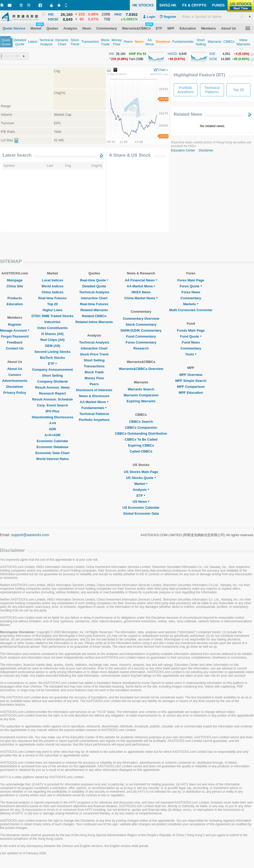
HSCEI (172, 54)
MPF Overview (191, 375)
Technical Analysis (94, 292)
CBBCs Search (141, 422)
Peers (94, 384)
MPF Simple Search (191, 381)
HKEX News (141, 292)
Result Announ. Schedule (52, 399)
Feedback (15, 342)
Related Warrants (94, 310)
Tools (191, 354)
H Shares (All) (52, 334)
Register (15, 324)
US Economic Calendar (141, 508)
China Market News (141, 298)
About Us (15, 369)
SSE (212, 54)
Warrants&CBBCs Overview (141, 369)
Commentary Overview (141, 319)
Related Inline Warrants (94, 322)
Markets (191, 304)
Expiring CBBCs (141, 445)
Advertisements (15, 381)
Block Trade (94, 372)
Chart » (163, 70)
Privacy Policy (15, 393)
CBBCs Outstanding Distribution (141, 433)
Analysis (141, 490)
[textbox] (217, 17)
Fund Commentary (141, 336)
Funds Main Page (191, 330)
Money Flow (94, 378)
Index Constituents (52, 328)
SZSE (213, 59)
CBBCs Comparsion (141, 428)
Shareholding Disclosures (52, 417)
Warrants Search (141, 389)
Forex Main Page (191, 280)
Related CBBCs (94, 316)
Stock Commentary (141, 324)
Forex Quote (191, 286)
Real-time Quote (94, 280)
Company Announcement (52, 370)
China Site (15, 286)
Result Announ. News (52, 387)
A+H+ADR (52, 435)
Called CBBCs (141, 451)
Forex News (191, 292)
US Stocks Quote (141, 478)
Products (15, 298)
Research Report (52, 393)
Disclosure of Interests (94, 390)
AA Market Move (94, 402)
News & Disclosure (94, 396)
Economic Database (53, 447)
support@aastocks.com (30, 535)
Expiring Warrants (141, 401)
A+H (52, 423)
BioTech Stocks (52, 358)
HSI (112, 54)
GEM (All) (52, 346)
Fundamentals (94, 408)
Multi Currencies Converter (191, 310)
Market (141, 484)
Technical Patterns (94, 414)
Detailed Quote (94, 286)
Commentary (191, 298)
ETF (52, 364)
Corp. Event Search (52, 405)
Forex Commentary (141, 342)
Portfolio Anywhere (94, 420)
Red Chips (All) (52, 340)
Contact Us (15, 348)
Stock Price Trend (94, 354)
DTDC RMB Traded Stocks (53, 316)
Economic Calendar (52, 441)
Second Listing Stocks (52, 352)
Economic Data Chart (52, 453)
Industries (52, 322)
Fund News (191, 342)
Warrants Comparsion (141, 395)
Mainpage (15, 280)
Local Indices (52, 280)
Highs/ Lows (52, 310)
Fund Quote (191, 336)
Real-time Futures (53, 298)
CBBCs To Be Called (141, 439)
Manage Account (15, 330)
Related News (188, 114)
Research (141, 348)
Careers (15, 375)
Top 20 (52, 304)
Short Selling (52, 375)
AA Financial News (141, 280)
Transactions (94, 366)
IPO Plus (52, 411)
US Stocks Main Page (141, 472)
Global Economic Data (141, 513)
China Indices (52, 292)
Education (15, 304)
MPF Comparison (191, 387)
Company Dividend (53, 381)
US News (141, 502)
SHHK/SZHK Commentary (141, 330)
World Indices (52, 286)
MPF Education (191, 393)
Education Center (183, 150)
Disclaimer (206, 150)
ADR (52, 429)
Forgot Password (15, 336)
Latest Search (17, 155)
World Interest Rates (52, 459)
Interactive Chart (94, 298)
